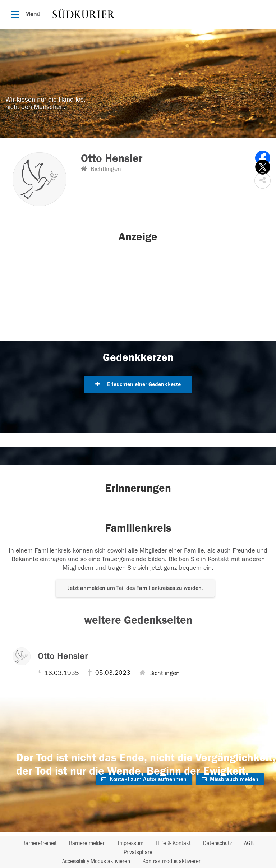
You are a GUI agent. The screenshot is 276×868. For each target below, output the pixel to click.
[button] (263, 181)
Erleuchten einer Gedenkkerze (138, 384)
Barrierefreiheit (40, 843)
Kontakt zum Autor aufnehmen (144, 779)
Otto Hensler (63, 656)
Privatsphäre (138, 852)
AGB (249, 843)
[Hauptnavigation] (138, 14)
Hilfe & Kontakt (173, 843)
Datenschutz (217, 843)
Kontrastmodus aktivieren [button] (172, 861)
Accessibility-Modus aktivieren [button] (96, 861)
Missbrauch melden (230, 779)
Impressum (131, 843)
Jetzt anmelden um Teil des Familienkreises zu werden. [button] (135, 588)
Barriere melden (87, 843)
